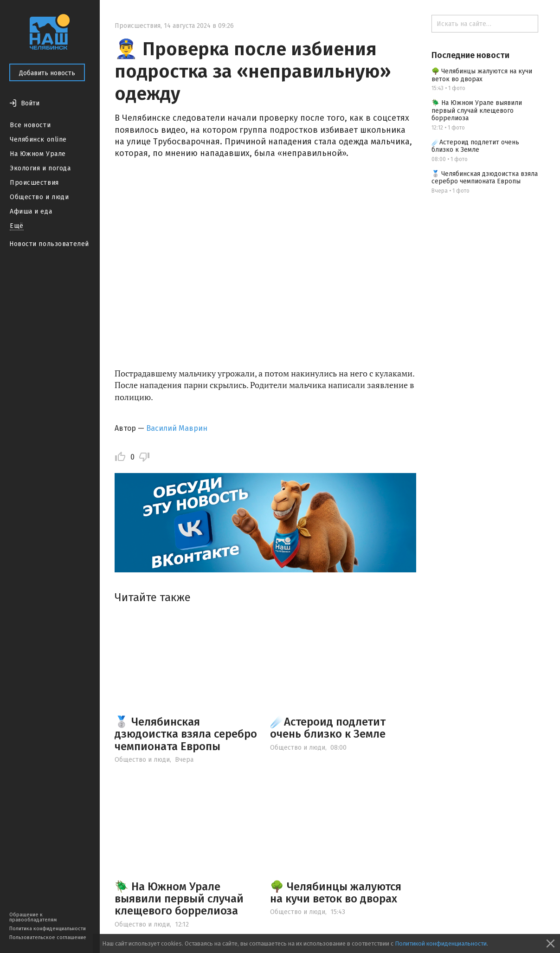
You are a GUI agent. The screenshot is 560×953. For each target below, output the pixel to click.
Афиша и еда (31, 211)
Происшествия (34, 183)
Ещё (17, 226)
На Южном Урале (38, 154)
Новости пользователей (49, 244)
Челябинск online (38, 139)
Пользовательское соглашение (48, 937)
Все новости (30, 125)
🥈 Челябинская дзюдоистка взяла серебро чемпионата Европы (186, 734)
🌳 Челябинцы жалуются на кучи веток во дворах (336, 893)
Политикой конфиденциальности (441, 943)
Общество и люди (39, 197)
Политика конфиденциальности (48, 929)
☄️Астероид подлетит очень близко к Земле (328, 728)
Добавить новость (47, 73)
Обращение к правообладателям (33, 917)
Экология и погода (40, 168)
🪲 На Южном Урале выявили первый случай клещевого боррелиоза (179, 899)
